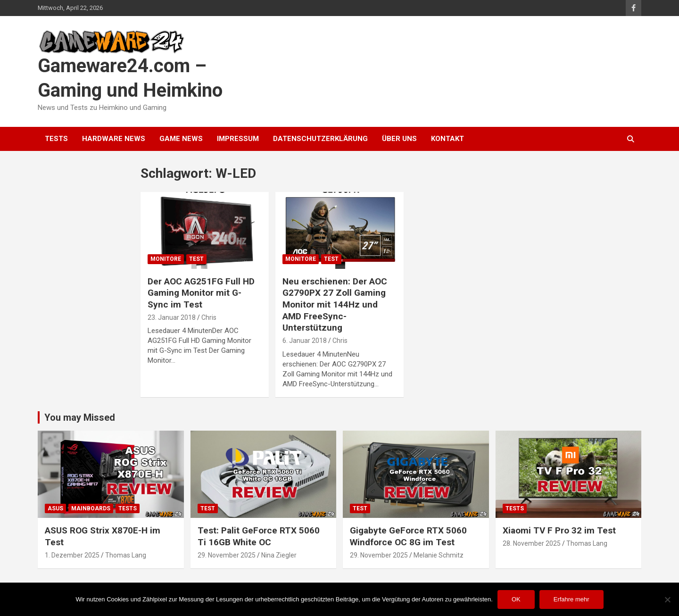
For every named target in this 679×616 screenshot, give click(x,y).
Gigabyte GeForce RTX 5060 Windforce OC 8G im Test (408, 536)
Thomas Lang (126, 555)
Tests (56, 139)
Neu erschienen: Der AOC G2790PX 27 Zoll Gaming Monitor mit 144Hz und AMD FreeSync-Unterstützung (335, 305)
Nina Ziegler (279, 555)
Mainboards (91, 508)
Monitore (166, 259)
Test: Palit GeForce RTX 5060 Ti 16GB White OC (259, 536)
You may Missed (80, 417)
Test (196, 259)
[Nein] (667, 599)
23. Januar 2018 (172, 317)
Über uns (399, 139)
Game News (181, 139)
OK (516, 599)
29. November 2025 (227, 555)
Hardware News (114, 139)
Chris (209, 317)
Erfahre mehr (571, 599)
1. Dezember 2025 (72, 555)
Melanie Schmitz (439, 555)
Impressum (238, 139)
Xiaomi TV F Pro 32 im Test (559, 530)
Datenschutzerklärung (320, 139)
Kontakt (447, 139)
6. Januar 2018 (305, 341)
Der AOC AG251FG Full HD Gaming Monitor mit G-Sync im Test (201, 293)
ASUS (55, 508)
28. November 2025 (532, 543)
